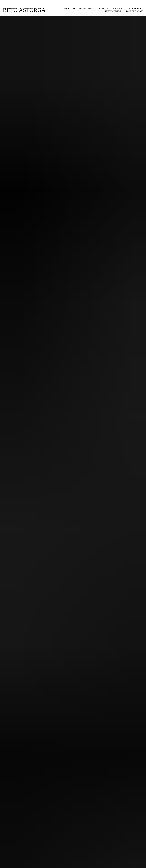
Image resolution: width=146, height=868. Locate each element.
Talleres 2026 (134, 11)
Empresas (135, 8)
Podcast (118, 8)
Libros (103, 8)
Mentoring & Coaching (79, 8)
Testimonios (113, 11)
